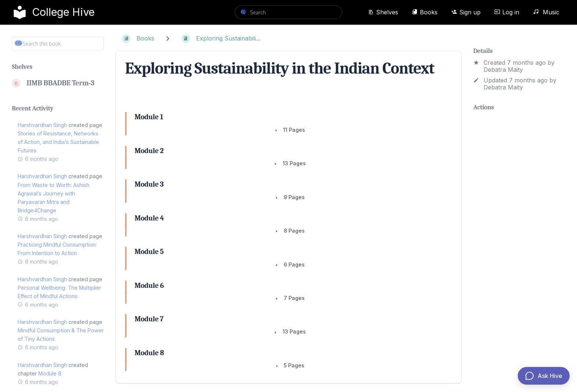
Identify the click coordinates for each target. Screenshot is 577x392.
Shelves (383, 12)
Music (546, 12)
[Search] (243, 12)
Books (425, 12)
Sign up (466, 12)
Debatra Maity (503, 70)
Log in (507, 12)
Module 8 (50, 373)
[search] (288, 12)
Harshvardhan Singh (42, 125)
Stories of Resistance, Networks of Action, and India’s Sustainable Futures (58, 142)
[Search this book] (58, 44)
